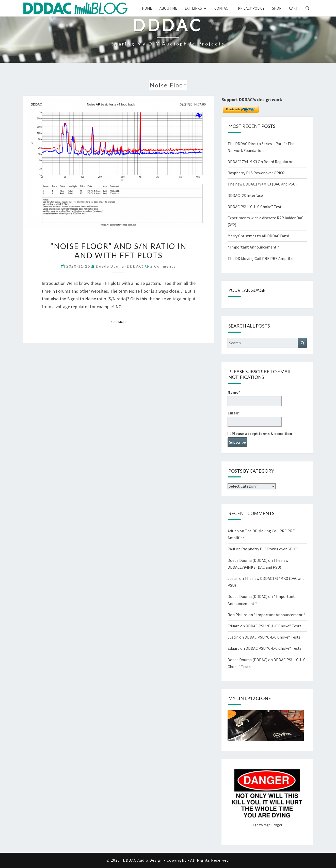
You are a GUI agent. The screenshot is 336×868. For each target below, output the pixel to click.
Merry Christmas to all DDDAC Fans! (258, 236)
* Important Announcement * (253, 247)
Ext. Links (193, 8)
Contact (222, 8)
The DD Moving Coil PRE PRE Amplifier (261, 258)
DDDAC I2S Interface (245, 195)
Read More (120, 321)
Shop (277, 8)
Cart (293, 8)
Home (147, 8)
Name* (255, 398)
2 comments (163, 266)
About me (168, 8)
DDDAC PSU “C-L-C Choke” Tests (255, 207)
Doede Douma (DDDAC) (120, 266)
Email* (255, 418)
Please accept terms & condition (260, 433)
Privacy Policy (251, 8)
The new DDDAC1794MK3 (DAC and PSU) (262, 184)
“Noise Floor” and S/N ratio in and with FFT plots (118, 251)
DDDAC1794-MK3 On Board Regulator (260, 162)
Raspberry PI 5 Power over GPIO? (256, 173)
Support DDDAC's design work (252, 99)
